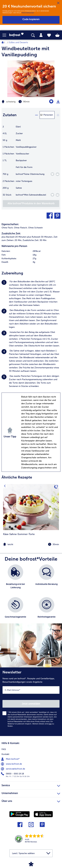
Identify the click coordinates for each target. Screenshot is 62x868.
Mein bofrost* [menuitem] (11, 759)
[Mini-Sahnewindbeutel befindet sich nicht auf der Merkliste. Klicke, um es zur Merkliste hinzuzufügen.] (52, 195)
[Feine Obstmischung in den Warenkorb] (58, 174)
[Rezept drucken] (58, 102)
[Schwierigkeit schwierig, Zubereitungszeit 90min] (21, 102)
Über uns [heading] (31, 801)
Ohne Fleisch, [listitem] (21, 228)
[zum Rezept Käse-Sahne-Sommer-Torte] (31, 507)
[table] (31, 163)
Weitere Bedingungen (28, 13)
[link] (17, 35)
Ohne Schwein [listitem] (35, 228)
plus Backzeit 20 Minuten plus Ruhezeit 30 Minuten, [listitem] (27, 237)
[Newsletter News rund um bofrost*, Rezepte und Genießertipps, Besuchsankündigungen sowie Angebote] (31, 702)
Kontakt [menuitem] (5, 754)
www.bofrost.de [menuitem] (12, 764)
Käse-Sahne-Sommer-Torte (19, 534)
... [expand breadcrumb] (6, 42)
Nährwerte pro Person (14, 246)
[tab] (41, 35)
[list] (31, 595)
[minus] (36, 115)
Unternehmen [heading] (31, 793)
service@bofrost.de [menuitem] (13, 769)
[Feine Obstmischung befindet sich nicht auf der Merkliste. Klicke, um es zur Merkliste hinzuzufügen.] (52, 174)
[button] (6, 35)
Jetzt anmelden (31, 704)
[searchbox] (33, 35)
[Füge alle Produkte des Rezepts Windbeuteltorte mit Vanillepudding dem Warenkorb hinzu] (31, 204)
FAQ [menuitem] (4, 749)
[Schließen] (58, 3)
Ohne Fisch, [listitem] (7, 228)
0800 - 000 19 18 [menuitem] (13, 774)
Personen (48, 115)
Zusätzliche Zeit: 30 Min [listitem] (34, 240)
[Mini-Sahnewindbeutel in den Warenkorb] (58, 195)
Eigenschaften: (10, 224)
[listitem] (31, 293)
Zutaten (10, 115)
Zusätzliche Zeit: (11, 233)
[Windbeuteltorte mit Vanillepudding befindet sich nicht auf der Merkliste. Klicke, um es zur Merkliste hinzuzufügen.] (51, 102)
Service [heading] (31, 785)
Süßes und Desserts (18, 42)
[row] (31, 251)
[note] (31, 544)
